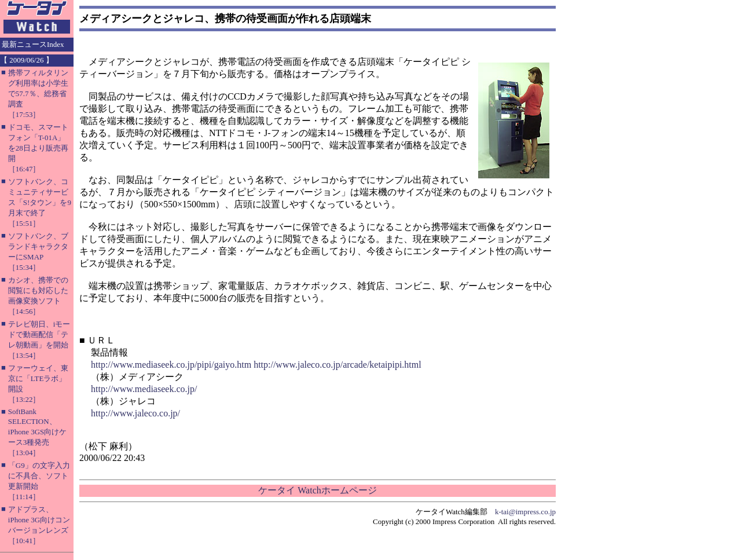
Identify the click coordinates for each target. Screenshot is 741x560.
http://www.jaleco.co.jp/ (135, 413)
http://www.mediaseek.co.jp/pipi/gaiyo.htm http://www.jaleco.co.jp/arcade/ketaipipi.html (256, 365)
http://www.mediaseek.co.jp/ (144, 389)
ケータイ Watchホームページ (317, 490)
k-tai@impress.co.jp (525, 512)
